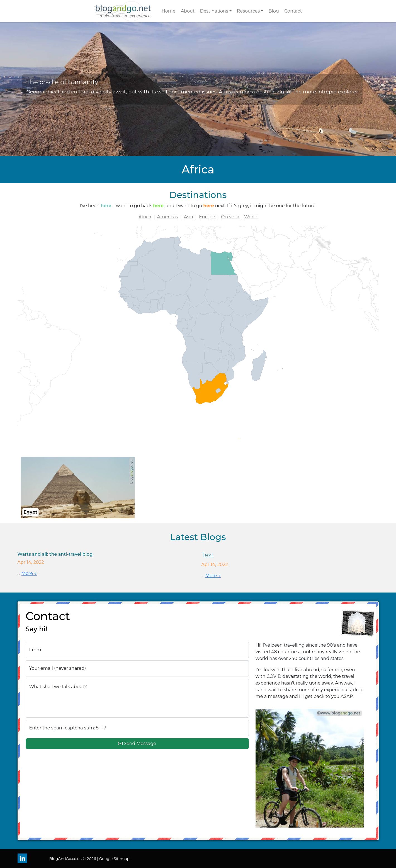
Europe (207, 217)
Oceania (230, 217)
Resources (248, 11)
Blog (274, 11)
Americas (168, 217)
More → (29, 573)
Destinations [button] (214, 11)
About (188, 11)
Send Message (137, 744)
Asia (189, 217)
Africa (145, 217)
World (251, 217)
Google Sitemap (114, 859)
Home (169, 11)
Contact (293, 11)
